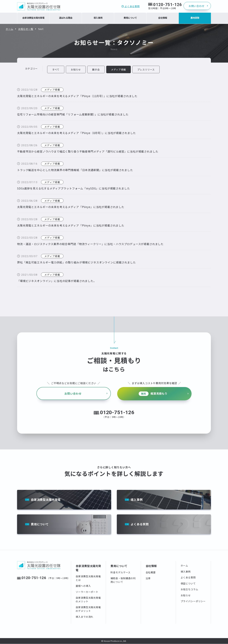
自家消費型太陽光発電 (47, 499)
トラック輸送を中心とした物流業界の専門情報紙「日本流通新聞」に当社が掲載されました (75, 170)
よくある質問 (131, 6)
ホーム (9, 29)
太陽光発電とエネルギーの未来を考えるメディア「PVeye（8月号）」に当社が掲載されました (76, 133)
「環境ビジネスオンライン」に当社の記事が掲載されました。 (57, 281)
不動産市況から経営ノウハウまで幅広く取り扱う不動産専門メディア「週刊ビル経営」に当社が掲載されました (88, 152)
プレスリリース (147, 70)
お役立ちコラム (189, 590)
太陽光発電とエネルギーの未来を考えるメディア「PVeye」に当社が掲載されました (71, 207)
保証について (188, 584)
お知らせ (76, 70)
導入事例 (137, 499)
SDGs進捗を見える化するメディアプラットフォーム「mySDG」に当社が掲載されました (74, 188)
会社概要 (151, 572)
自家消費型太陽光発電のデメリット (88, 609)
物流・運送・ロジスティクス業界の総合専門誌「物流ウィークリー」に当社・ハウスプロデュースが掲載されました (90, 244)
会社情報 (151, 566)
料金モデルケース (120, 572)
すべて (56, 70)
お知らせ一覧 (26, 29)
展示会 (96, 70)
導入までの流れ (84, 617)
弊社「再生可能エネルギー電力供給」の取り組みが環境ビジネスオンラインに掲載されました (76, 262)
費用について (40, 524)
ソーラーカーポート (87, 592)
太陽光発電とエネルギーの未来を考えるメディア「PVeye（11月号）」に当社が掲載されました (77, 96)
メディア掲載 (52, 90)
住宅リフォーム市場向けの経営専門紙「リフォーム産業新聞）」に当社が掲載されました (73, 114)
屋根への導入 (83, 586)
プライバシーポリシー (193, 601)
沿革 (148, 578)
